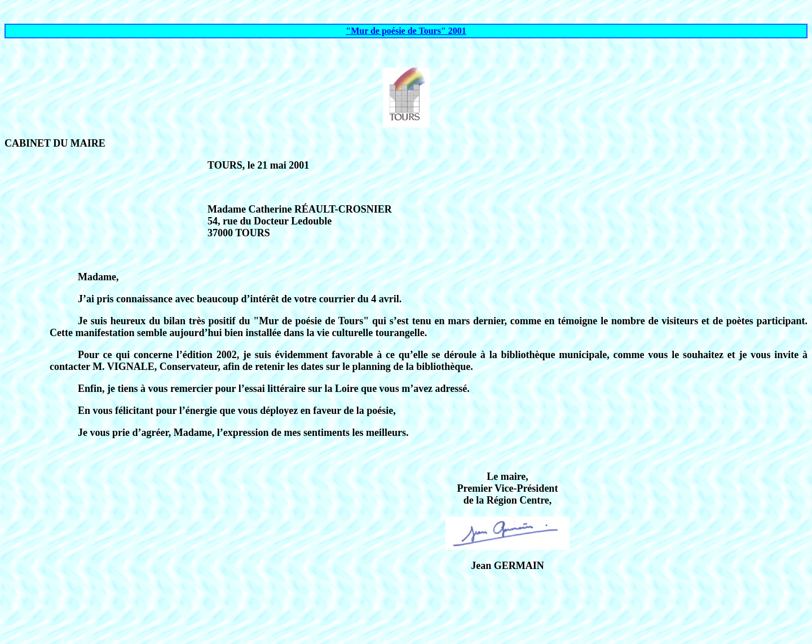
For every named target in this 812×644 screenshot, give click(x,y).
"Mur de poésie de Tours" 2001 (406, 31)
